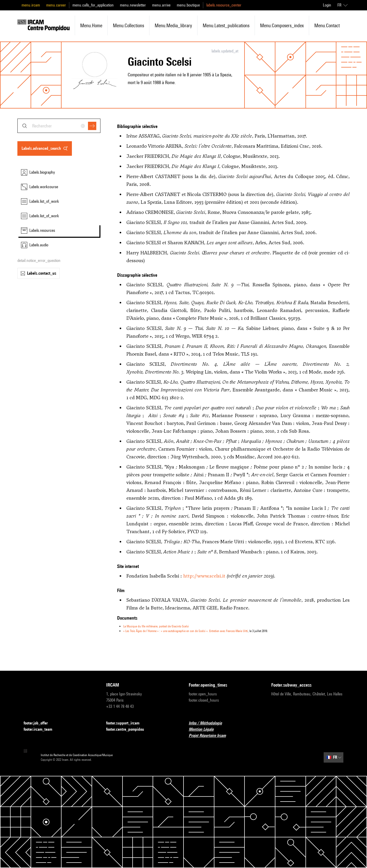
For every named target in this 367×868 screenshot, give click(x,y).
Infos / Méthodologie (208, 723)
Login (327, 5)
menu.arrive (161, 5)
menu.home (91, 25)
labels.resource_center (224, 5)
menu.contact (327, 25)
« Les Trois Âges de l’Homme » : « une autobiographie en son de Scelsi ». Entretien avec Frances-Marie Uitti (186, 631)
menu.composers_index (282, 25)
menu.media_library (173, 25)
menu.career (56, 5)
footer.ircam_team (41, 730)
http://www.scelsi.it (204, 576)
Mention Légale (204, 730)
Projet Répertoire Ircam (210, 736)
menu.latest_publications (226, 25)
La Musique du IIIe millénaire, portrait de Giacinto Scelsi (156, 626)
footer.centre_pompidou (128, 730)
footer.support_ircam (126, 723)
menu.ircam (31, 5)
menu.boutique (188, 5)
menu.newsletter (133, 5)
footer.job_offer (39, 723)
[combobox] (59, 126)
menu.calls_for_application (93, 5)
